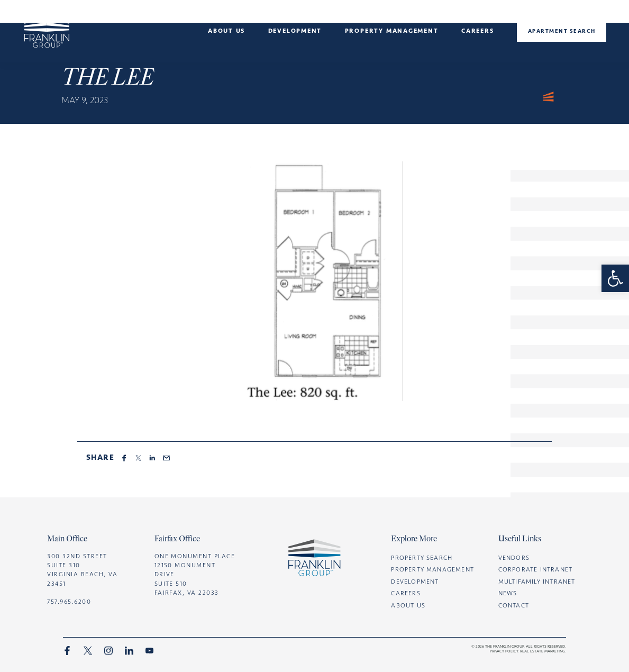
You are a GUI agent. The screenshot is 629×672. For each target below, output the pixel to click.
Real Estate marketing (543, 651)
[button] (615, 278)
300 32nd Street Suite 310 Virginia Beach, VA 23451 (82, 570)
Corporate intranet (536, 569)
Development (295, 31)
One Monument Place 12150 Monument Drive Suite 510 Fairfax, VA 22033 (195, 574)
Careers (478, 31)
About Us (226, 31)
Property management (392, 31)
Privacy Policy (504, 651)
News (508, 593)
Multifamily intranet (537, 582)
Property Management (432, 569)
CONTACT (514, 605)
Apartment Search (562, 31)
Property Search (422, 558)
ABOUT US (408, 605)
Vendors (514, 558)
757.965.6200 (69, 602)
